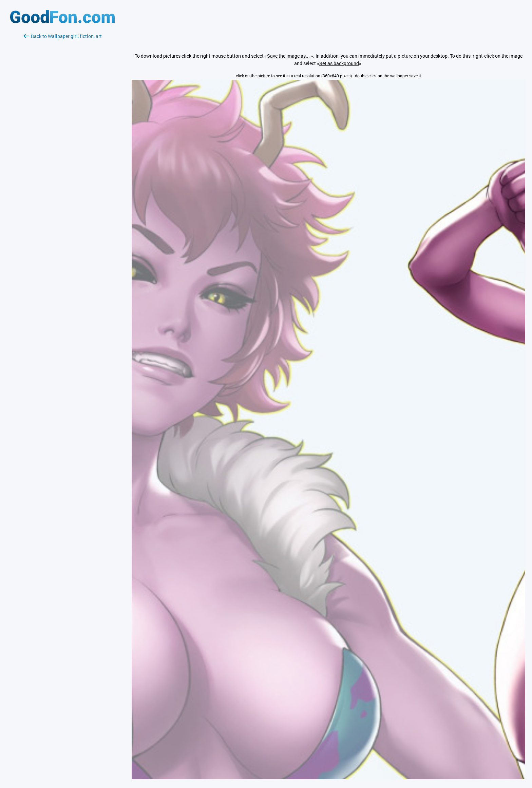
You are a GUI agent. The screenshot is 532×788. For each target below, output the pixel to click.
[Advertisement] (62, 120)
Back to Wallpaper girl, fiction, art (63, 36)
